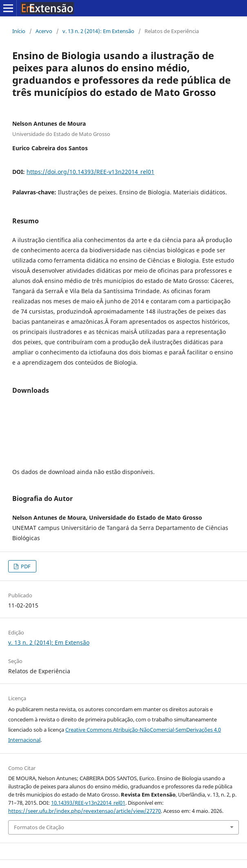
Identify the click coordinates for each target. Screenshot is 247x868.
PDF (25, 566)
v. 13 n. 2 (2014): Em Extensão (98, 31)
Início (19, 31)
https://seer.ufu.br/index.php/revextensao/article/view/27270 (85, 811)
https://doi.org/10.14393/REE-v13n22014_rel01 (90, 172)
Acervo (44, 31)
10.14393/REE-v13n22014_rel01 (88, 803)
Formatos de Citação (39, 827)
